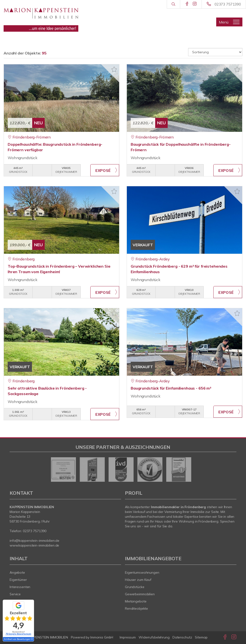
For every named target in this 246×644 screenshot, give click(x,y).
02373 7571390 (228, 4)
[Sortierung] (215, 52)
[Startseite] (41, 18)
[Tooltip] (32, 639)
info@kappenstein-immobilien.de (34, 541)
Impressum (128, 637)
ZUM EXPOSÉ (105, 170)
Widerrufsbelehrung (154, 637)
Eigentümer (18, 580)
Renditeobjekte (136, 608)
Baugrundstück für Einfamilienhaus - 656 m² (171, 388)
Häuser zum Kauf (138, 580)
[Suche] (173, 4)
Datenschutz (182, 637)
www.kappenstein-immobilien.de (34, 545)
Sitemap (201, 637)
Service (15, 594)
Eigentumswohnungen (142, 572)
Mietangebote (136, 601)
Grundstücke (135, 587)
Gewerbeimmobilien (140, 594)
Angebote (17, 572)
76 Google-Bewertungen (18, 634)
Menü (224, 22)
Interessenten (20, 587)
